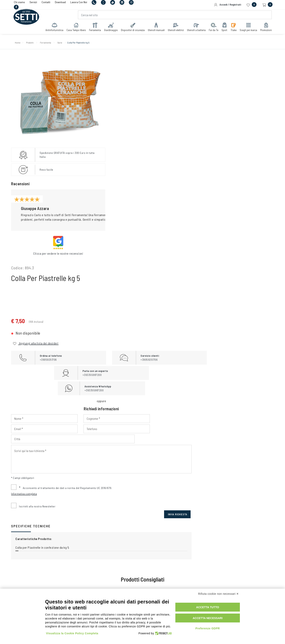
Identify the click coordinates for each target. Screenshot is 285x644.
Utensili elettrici (174, 28)
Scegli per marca (247, 28)
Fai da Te (212, 28)
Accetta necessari (211, 618)
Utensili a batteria (195, 28)
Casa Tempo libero (75, 28)
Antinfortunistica (53, 28)
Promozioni (264, 28)
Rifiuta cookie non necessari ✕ (218, 593)
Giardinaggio (109, 28)
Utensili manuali (155, 28)
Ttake (232, 28)
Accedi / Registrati (227, 5)
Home (19, 43)
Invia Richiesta (259, 262)
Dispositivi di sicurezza (131, 28)
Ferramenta (93, 28)
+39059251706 (103, 523)
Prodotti (34, 43)
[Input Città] (217, 187)
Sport (223, 28)
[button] (87, 209)
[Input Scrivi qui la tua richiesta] (187, 207)
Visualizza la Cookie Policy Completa (72, 633)
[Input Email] (246, 177)
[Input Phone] (128, 187)
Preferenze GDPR (211, 628)
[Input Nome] (128, 177)
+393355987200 (141, 523)
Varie (71, 43)
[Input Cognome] (187, 177)
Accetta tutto (211, 607)
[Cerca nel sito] (175, 16)
